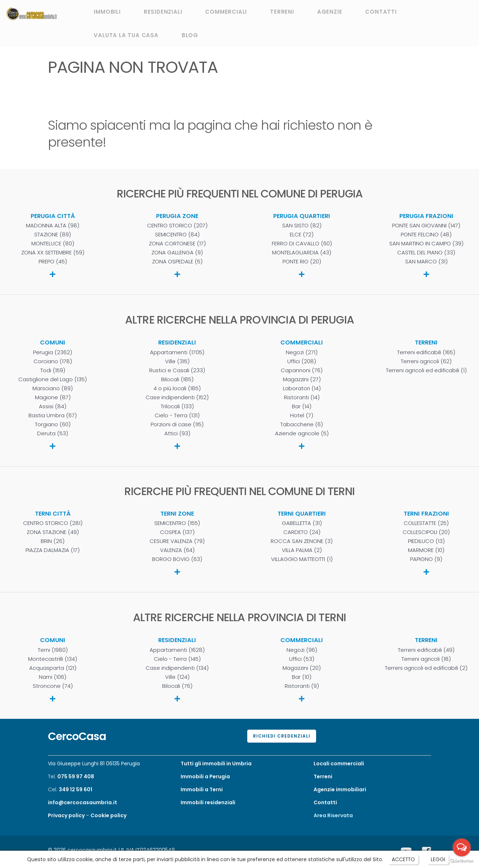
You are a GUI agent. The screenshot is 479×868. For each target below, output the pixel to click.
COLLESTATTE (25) (426, 523)
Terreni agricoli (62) (426, 361)
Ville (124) (177, 677)
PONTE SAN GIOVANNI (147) (426, 226)
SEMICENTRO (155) (177, 523)
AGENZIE (330, 12)
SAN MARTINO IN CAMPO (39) (426, 244)
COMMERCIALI (226, 12)
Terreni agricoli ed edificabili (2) (426, 668)
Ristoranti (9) (302, 686)
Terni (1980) (53, 650)
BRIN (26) (53, 541)
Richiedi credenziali (282, 736)
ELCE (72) (302, 235)
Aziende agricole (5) (302, 433)
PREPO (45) (53, 262)
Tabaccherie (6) (302, 424)
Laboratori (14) (302, 388)
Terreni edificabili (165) (426, 352)
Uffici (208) (302, 361)
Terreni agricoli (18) (426, 659)
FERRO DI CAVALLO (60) (302, 244)
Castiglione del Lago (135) (53, 379)
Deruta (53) (53, 433)
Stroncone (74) (53, 686)
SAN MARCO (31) (426, 262)
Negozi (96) (302, 650)
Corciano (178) (53, 361)
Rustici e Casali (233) (177, 370)
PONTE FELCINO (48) (426, 235)
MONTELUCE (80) (53, 244)
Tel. (71, 776)
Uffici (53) (302, 659)
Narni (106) (53, 677)
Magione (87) (53, 397)
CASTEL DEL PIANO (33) (426, 253)
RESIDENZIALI (163, 12)
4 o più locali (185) (177, 388)
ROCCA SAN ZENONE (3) (302, 541)
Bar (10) (302, 677)
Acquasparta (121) (53, 668)
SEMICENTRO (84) (177, 235)
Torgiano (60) (53, 424)
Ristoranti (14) (302, 397)
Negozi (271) (302, 352)
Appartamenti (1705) (177, 352)
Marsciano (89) (53, 388)
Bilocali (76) (177, 686)
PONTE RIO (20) (302, 262)
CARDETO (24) (302, 532)
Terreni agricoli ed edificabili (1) (426, 370)
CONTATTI (381, 12)
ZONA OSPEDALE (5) (177, 262)
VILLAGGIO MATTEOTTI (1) (302, 559)
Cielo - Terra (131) (177, 415)
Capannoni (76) (302, 370)
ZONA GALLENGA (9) (177, 253)
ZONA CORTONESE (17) (177, 244)
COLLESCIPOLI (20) (426, 532)
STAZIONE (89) (53, 235)
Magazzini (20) (302, 668)
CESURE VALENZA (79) (177, 541)
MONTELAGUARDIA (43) (302, 253)
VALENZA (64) (177, 550)
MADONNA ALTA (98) (53, 226)
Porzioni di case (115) (177, 424)
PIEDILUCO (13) (426, 541)
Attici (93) (177, 433)
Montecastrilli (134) (53, 659)
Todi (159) (53, 370)
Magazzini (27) (302, 379)
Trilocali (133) (177, 406)
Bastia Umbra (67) (53, 415)
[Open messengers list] (462, 847)
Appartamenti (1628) (177, 650)
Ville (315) (177, 361)
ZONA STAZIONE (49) (53, 532)
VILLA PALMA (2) (302, 550)
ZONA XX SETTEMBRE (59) (53, 253)
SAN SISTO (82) (302, 226)
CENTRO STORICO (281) (53, 523)
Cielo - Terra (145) (177, 659)
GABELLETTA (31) (302, 523)
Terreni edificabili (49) (426, 650)
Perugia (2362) (53, 352)
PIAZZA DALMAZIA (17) (53, 550)
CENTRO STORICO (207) (177, 226)
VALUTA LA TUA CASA (126, 35)
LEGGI (438, 859)
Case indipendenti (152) (177, 397)
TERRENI (282, 12)
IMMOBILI (107, 12)
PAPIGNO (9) (426, 559)
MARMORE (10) (426, 550)
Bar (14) (302, 406)
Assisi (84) (53, 406)
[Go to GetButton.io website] (462, 861)
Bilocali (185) (177, 379)
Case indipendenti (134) (177, 668)
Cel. (70, 789)
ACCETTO (403, 859)
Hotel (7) (302, 415)
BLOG (190, 35)
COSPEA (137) (177, 532)
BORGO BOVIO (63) (177, 559)
